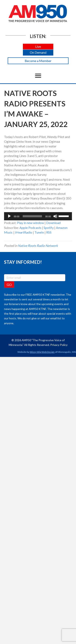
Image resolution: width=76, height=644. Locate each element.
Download (53, 223)
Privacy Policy (59, 345)
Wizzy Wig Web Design (42, 352)
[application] (38, 216)
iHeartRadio (24, 232)
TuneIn (39, 232)
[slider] (32, 216)
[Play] (9, 216)
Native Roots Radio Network (38, 246)
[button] (38, 47)
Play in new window (31, 223)
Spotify (49, 228)
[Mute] (55, 216)
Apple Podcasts (30, 228)
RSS (49, 232)
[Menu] (38, 76)
